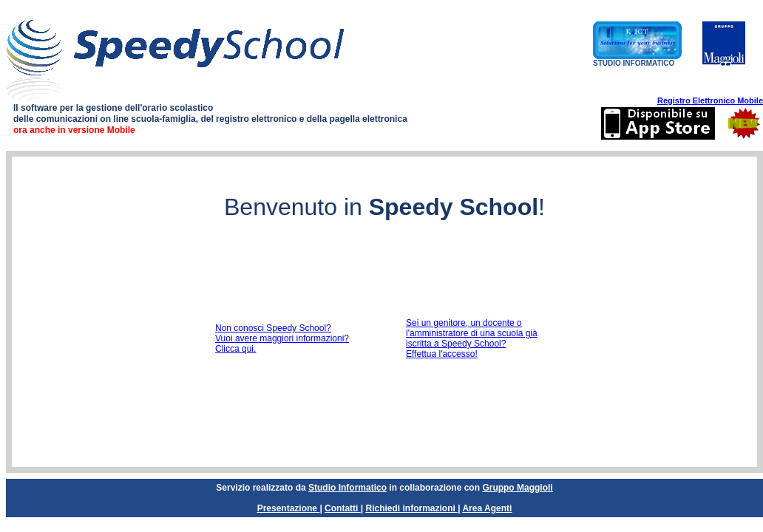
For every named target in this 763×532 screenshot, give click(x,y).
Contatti (341, 508)
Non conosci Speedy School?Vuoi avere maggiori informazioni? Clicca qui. (282, 338)
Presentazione (287, 508)
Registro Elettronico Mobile (710, 100)
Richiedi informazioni (410, 508)
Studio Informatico (347, 488)
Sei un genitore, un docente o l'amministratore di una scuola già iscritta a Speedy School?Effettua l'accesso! (472, 338)
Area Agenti (487, 508)
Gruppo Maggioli (517, 488)
